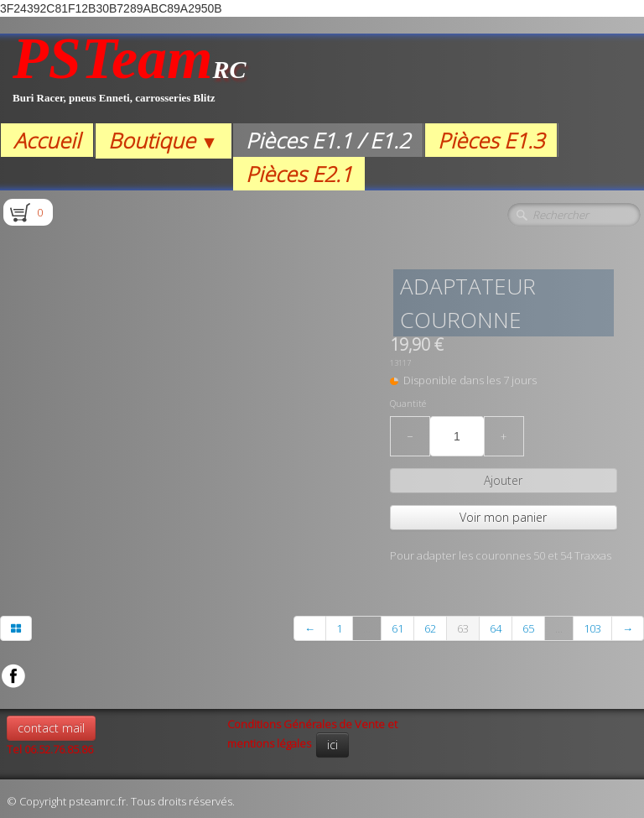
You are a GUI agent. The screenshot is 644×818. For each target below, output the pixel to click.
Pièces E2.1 (299, 174)
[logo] (130, 78)
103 (592, 628)
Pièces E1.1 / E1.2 (328, 140)
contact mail (51, 728)
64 (496, 628)
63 (463, 628)
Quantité (408, 404)
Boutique (163, 140)
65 (528, 628)
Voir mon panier (503, 517)
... (367, 628)
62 (430, 628)
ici (332, 745)
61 (397, 628)
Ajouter (503, 480)
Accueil (47, 140)
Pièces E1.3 (491, 140)
